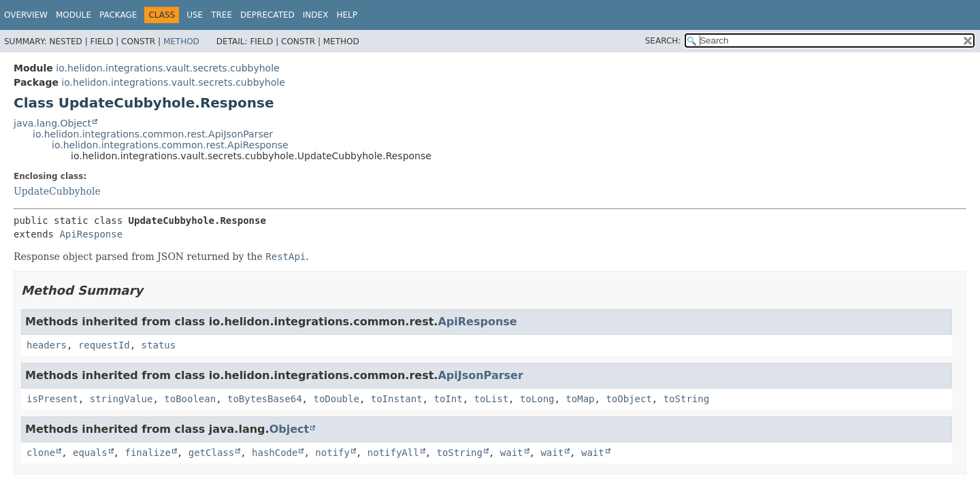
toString (686, 399)
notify (332, 453)
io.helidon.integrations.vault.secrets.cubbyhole (167, 68)
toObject (628, 399)
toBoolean (190, 399)
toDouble (336, 399)
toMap (580, 399)
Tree (222, 15)
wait (512, 453)
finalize (147, 453)
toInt (448, 399)
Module (73, 15)
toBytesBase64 (265, 399)
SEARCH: (663, 41)
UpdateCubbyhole (57, 191)
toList (491, 399)
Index (316, 15)
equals (90, 453)
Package (118, 15)
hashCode (275, 453)
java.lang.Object (52, 123)
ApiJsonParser (480, 375)
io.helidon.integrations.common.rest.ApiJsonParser (153, 134)
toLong (537, 399)
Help (347, 15)
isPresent (52, 399)
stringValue (121, 399)
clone (41, 453)
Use (195, 15)
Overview (26, 15)
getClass (211, 453)
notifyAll (393, 453)
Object (290, 429)
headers (47, 345)
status (159, 345)
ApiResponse (91, 234)
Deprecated (267, 15)
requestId (104, 345)
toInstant (397, 399)
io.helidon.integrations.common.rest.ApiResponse (170, 145)
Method (181, 42)
